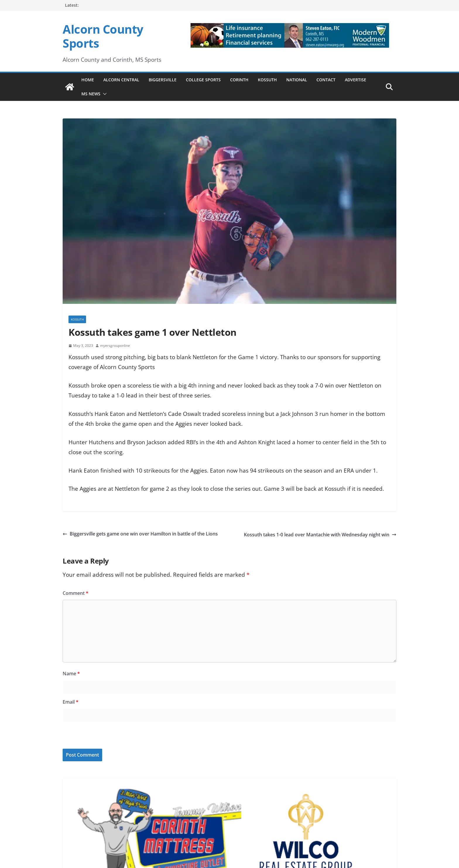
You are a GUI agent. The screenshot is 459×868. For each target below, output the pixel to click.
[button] (104, 94)
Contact (326, 80)
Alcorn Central (121, 80)
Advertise (356, 80)
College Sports (203, 80)
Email (71, 702)
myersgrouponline (115, 346)
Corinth (239, 80)
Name (71, 674)
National (297, 80)
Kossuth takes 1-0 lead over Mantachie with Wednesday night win (320, 535)
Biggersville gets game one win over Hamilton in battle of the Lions (140, 534)
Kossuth (267, 80)
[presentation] (103, 736)
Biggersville (163, 80)
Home (88, 80)
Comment (76, 593)
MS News (91, 94)
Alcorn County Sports (103, 36)
